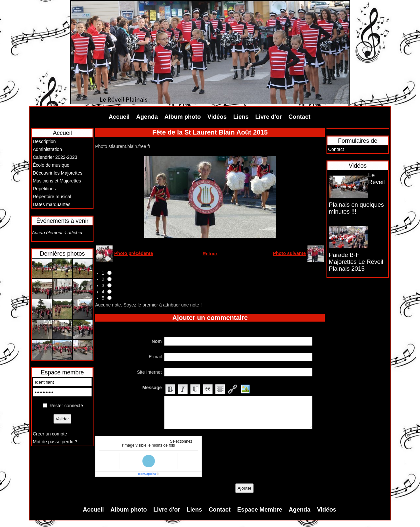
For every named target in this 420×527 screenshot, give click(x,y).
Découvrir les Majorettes (58, 173)
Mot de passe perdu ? (55, 442)
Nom (157, 341)
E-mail (155, 357)
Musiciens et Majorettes (57, 181)
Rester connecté (66, 406)
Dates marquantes (52, 204)
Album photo (183, 117)
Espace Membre (260, 510)
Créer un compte (50, 434)
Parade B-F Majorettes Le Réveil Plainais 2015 (356, 262)
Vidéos (217, 117)
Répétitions (44, 189)
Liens (241, 117)
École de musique (51, 165)
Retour (210, 254)
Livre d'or (269, 117)
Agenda (147, 117)
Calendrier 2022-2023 (55, 157)
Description (44, 141)
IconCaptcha (147, 474)
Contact (299, 117)
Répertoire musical (52, 197)
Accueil (119, 117)
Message (152, 388)
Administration (47, 149)
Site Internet (150, 372)
